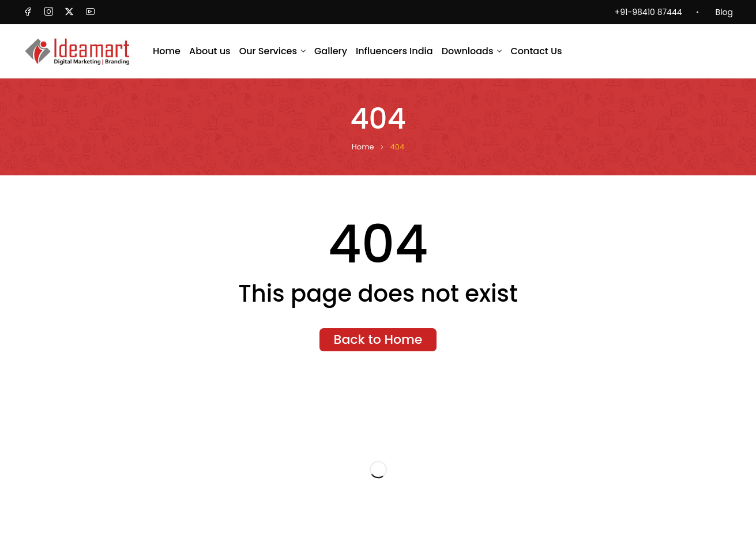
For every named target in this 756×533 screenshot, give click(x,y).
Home (363, 147)
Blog (724, 12)
